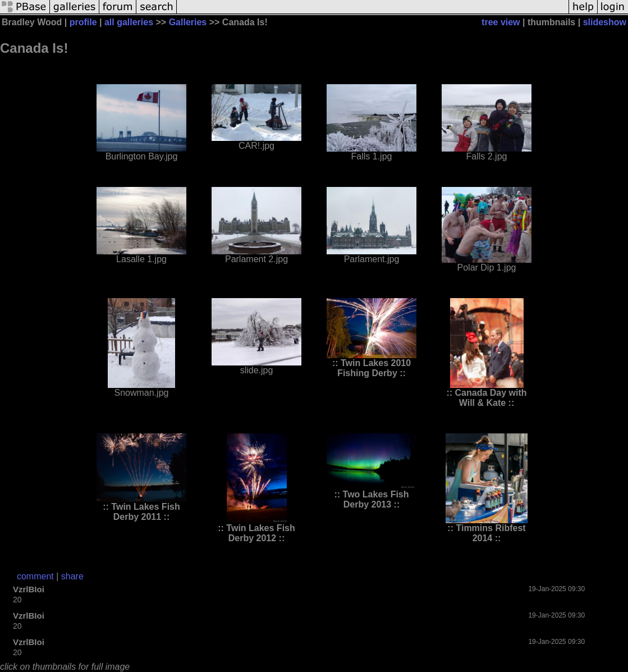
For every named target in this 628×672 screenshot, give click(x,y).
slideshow (605, 22)
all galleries (129, 22)
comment (35, 576)
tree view (501, 22)
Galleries (188, 22)
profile (83, 22)
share (72, 576)
